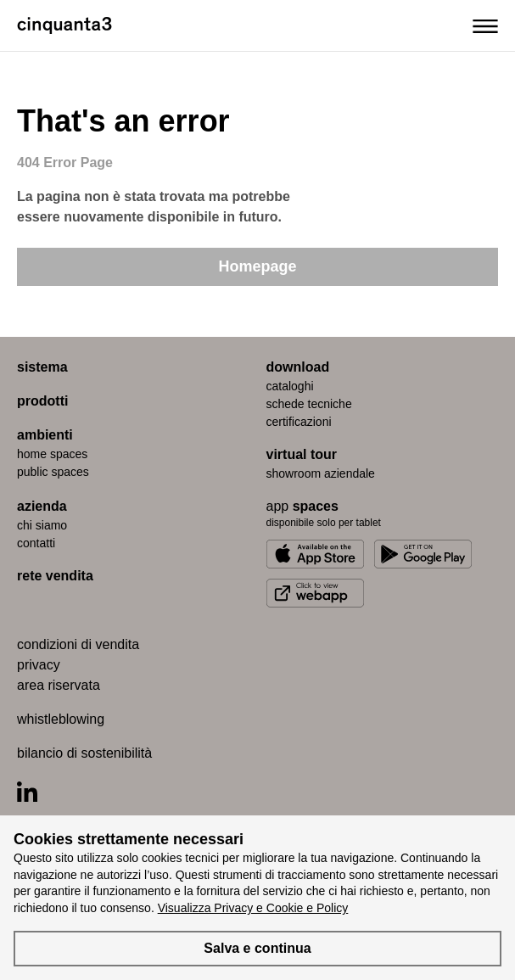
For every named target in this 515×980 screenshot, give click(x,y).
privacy (39, 665)
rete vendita (55, 576)
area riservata (59, 685)
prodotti (42, 401)
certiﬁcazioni (299, 422)
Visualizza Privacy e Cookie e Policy (253, 908)
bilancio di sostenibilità (84, 753)
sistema (42, 367)
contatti (36, 543)
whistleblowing (61, 719)
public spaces (53, 472)
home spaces (52, 454)
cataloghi (290, 386)
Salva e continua (257, 948)
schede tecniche (309, 404)
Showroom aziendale (321, 473)
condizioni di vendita (78, 644)
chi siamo (42, 525)
